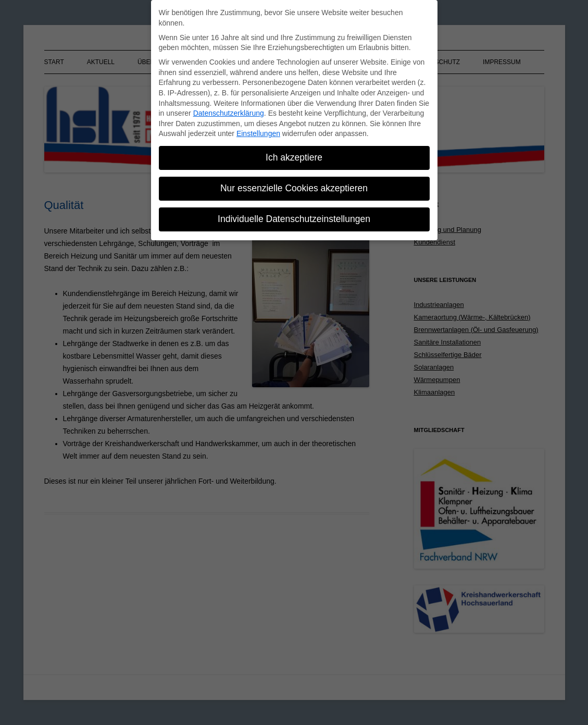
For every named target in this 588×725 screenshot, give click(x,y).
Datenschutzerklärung (229, 112)
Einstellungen (258, 132)
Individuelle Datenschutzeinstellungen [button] (294, 217)
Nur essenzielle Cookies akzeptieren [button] (294, 187)
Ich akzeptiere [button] (294, 156)
